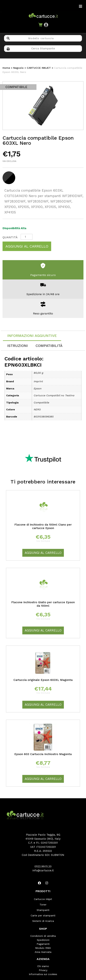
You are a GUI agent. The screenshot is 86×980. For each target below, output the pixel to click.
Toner (43, 905)
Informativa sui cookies (43, 974)
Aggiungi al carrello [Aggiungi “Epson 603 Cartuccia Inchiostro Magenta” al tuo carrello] (43, 779)
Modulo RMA (43, 948)
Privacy (43, 970)
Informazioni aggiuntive (32, 336)
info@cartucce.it (43, 870)
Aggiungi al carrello (27, 246)
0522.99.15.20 (43, 866)
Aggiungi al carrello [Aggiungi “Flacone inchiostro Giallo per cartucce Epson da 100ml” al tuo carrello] (43, 630)
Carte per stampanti (43, 915)
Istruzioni (18, 346)
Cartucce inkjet (43, 899)
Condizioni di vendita (43, 936)
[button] (46, 25)
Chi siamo (43, 966)
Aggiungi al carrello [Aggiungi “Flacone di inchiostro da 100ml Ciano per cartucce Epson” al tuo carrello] (43, 553)
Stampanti (43, 910)
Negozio (18, 68)
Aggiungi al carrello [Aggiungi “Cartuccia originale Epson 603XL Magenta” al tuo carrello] (43, 705)
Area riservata (43, 952)
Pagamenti (43, 944)
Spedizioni (43, 940)
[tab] (32, 336)
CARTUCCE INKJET (39, 68)
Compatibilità (49, 346)
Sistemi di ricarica (43, 921)
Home (6, 68)
